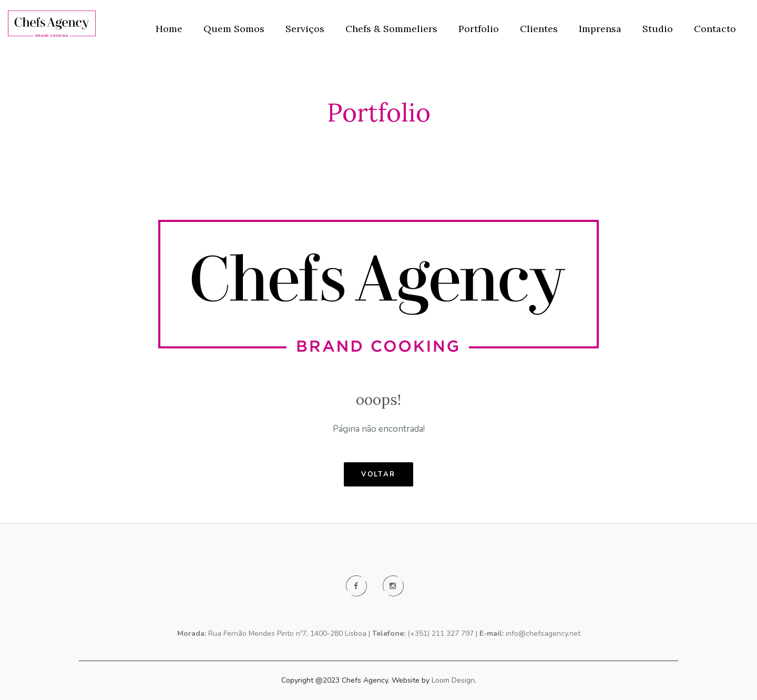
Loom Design (453, 680)
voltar (378, 474)
